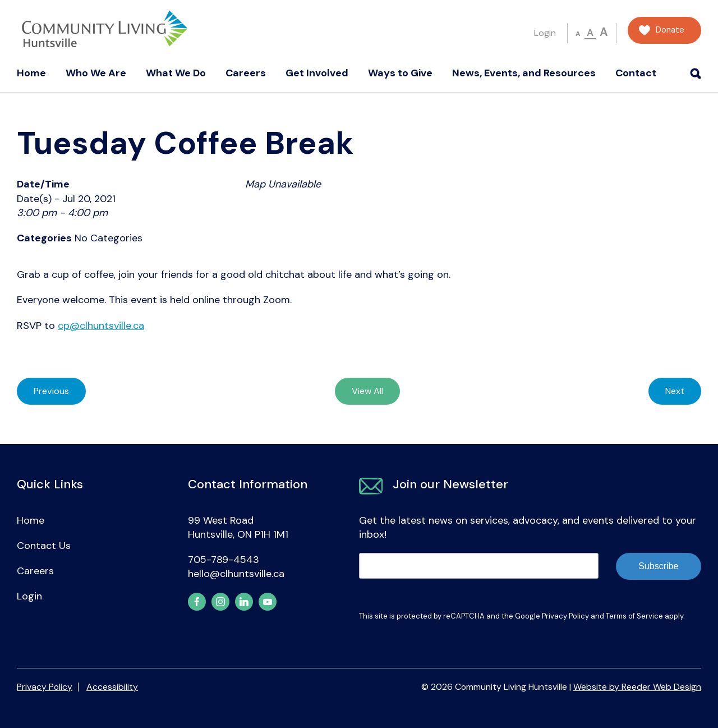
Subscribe (658, 566)
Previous (51, 391)
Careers (246, 73)
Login (545, 33)
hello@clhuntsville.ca (236, 574)
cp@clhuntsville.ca (101, 326)
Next (675, 391)
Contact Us (44, 546)
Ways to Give (400, 73)
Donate (670, 30)
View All (367, 391)
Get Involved (317, 73)
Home (31, 73)
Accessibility (112, 687)
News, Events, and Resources (524, 73)
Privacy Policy (565, 616)
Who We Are (96, 73)
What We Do (176, 73)
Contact (636, 73)
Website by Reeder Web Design (637, 687)
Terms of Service (634, 616)
